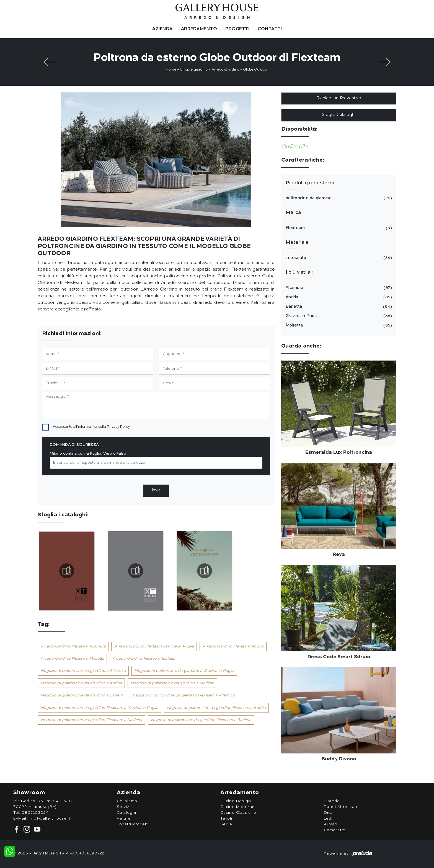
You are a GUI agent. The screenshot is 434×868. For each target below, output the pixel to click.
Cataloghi (126, 813)
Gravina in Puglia (338, 316)
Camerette (335, 830)
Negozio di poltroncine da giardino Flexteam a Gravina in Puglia (99, 708)
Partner (125, 818)
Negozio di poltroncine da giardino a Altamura (83, 671)
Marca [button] (293, 213)
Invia (156, 490)
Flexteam (338, 228)
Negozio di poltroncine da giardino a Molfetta (172, 683)
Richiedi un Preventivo (339, 98)
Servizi (124, 807)
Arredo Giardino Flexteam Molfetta (72, 659)
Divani (330, 813)
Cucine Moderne (237, 807)
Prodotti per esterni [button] (310, 183)
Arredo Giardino (226, 70)
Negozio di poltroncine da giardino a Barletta (82, 695)
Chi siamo (127, 801)
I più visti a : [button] (299, 272)
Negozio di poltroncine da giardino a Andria (81, 683)
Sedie (226, 824)
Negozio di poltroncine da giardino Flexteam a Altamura (184, 695)
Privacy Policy (118, 427)
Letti (328, 818)
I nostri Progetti (133, 824)
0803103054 (35, 813)
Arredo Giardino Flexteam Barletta (144, 659)
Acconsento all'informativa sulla (91, 427)
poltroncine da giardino (338, 198)
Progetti (237, 29)
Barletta (338, 307)
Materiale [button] (297, 242)
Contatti (270, 29)
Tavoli (226, 818)
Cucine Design (236, 801)
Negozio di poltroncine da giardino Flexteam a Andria (216, 708)
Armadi (331, 824)
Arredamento (199, 29)
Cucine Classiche (238, 813)
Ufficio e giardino (194, 70)
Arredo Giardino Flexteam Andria (233, 646)
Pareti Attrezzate (341, 807)
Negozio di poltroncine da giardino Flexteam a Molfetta (91, 720)
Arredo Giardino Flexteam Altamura (73, 646)
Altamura (338, 288)
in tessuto (338, 258)
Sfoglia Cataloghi (339, 115)
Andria (338, 297)
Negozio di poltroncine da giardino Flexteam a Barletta (201, 720)
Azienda (162, 29)
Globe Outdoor (256, 70)
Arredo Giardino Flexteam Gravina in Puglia (154, 646)
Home (171, 70)
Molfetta (338, 325)
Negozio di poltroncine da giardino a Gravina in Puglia (184, 671)
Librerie (332, 801)
